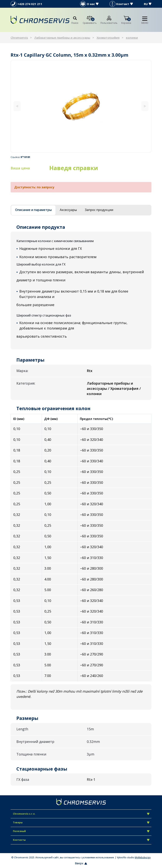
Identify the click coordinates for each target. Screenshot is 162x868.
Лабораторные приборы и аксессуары (62, 38)
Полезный (81, 831)
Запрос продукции (99, 210)
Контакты (81, 840)
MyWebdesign (143, 857)
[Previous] (17, 106)
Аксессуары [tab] (68, 210)
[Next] (145, 106)
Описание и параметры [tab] (33, 210)
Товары (81, 822)
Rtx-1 (91, 779)
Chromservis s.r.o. (81, 814)
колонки (132, 38)
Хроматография (108, 38)
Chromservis (19, 38)
